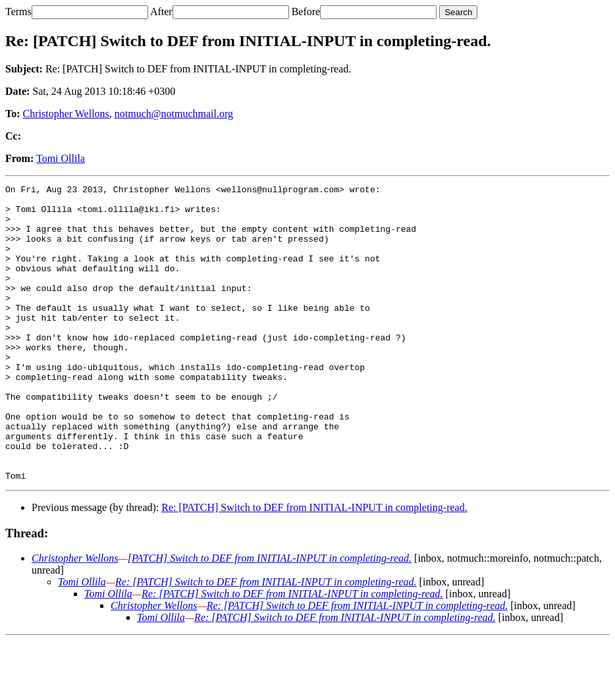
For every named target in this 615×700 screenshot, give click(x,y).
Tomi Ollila (61, 158)
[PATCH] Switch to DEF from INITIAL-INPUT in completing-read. (270, 617)
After (161, 12)
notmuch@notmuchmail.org (174, 114)
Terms (18, 12)
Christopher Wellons (66, 114)
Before (306, 12)
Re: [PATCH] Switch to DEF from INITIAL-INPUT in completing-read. (314, 567)
